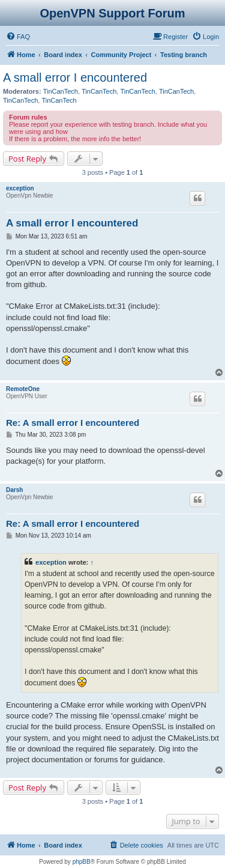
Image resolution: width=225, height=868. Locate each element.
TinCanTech (61, 91)
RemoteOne (23, 389)
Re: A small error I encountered (73, 423)
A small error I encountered (75, 77)
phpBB (82, 862)
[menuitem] (18, 37)
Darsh (14, 490)
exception (20, 188)
